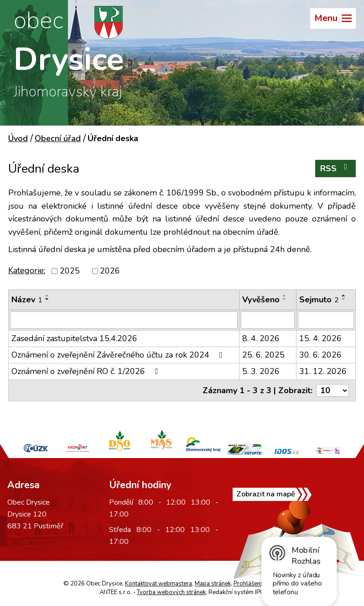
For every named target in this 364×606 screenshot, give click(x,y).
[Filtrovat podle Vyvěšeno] (268, 320)
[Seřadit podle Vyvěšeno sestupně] (285, 299)
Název (27, 300)
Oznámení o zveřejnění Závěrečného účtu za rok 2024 (119, 355)
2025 (70, 271)
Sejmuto (319, 300)
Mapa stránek (213, 584)
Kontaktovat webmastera (159, 584)
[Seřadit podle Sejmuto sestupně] (344, 299)
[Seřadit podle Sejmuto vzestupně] (344, 295)
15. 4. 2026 (320, 338)
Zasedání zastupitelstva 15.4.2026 (74, 338)
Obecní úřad (58, 138)
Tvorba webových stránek (171, 592)
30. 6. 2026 (320, 355)
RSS (336, 168)
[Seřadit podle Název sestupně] (47, 299)
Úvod (18, 138)
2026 (110, 271)
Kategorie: (27, 270)
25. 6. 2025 (263, 355)
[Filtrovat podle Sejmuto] (326, 320)
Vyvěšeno (261, 300)
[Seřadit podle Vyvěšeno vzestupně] (285, 295)
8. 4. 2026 (261, 338)
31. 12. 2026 (323, 371)
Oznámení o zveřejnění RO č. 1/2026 (87, 371)
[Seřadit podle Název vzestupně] (47, 295)
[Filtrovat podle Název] (124, 320)
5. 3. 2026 (261, 371)
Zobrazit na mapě (266, 494)
